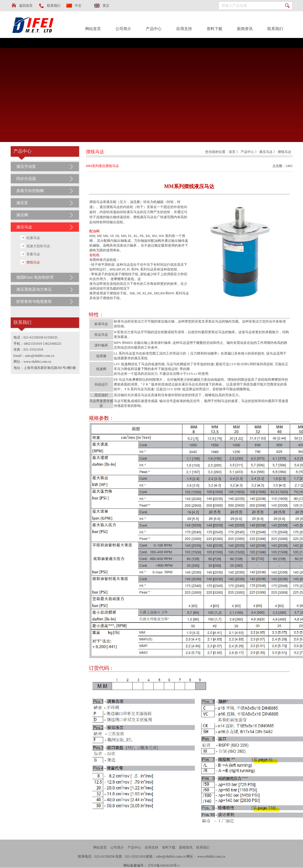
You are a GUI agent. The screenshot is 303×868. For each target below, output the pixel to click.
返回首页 (26, 6)
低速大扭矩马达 (38, 246)
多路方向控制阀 (30, 191)
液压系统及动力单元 (34, 289)
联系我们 (54, 6)
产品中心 (154, 29)
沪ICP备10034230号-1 (164, 865)
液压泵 (22, 203)
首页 (232, 152)
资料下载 (214, 29)
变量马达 (33, 254)
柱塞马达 (33, 238)
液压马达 (24, 227)
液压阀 (22, 215)
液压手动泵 (26, 167)
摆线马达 (33, 262)
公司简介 (123, 29)
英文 (106, 6)
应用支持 (184, 29)
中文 (78, 6)
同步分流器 (26, 179)
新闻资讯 (245, 29)
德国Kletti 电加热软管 (35, 277)
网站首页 (93, 29)
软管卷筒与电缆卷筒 (34, 302)
